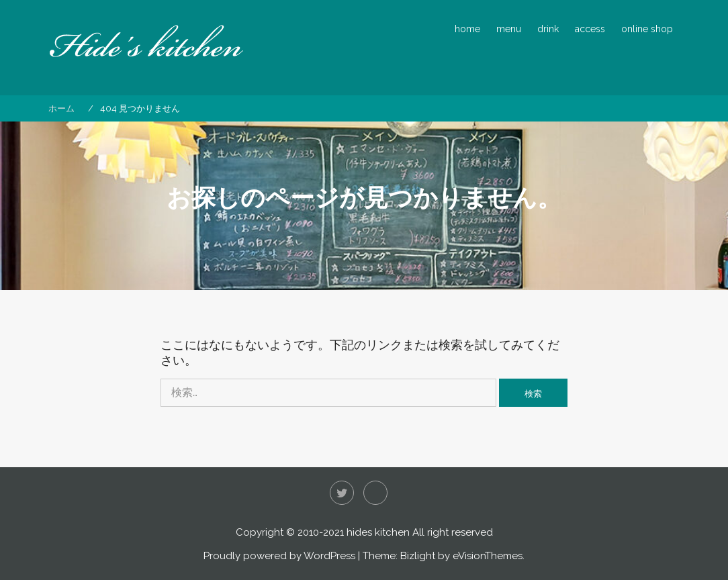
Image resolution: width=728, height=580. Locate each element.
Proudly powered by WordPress (279, 556)
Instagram (375, 493)
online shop (647, 29)
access (590, 29)
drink (548, 29)
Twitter (342, 493)
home (467, 29)
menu (509, 29)
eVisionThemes (488, 556)
